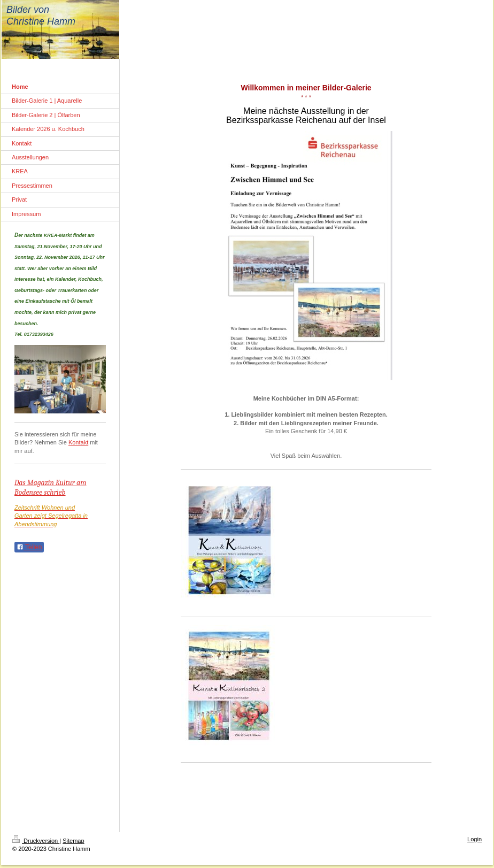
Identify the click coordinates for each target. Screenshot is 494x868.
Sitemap (73, 841)
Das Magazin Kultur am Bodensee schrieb (51, 487)
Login (474, 839)
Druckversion (36, 841)
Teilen (29, 547)
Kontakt (78, 442)
